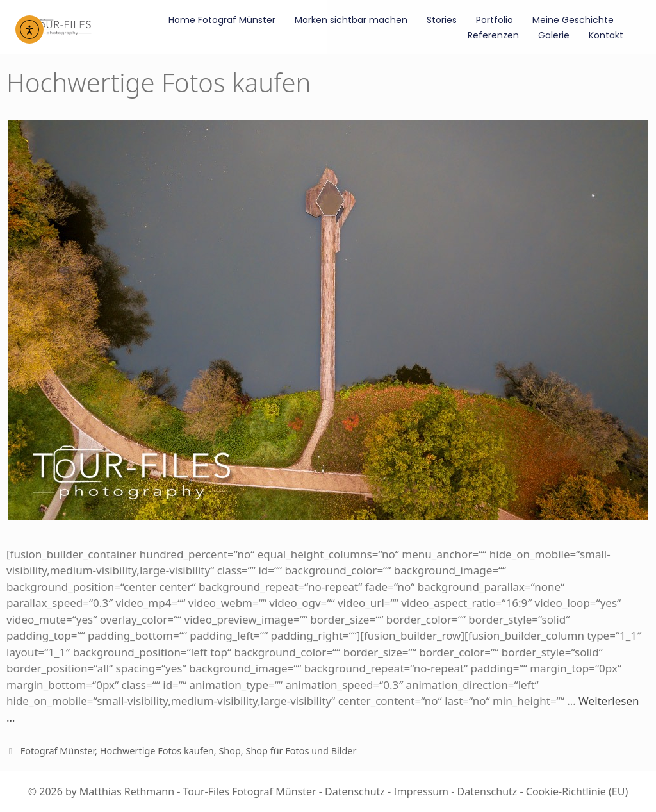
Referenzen (493, 35)
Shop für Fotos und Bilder (301, 751)
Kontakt (606, 35)
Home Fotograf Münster (222, 20)
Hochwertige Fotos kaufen (157, 751)
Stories (442, 20)
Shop (229, 751)
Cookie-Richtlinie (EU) (577, 791)
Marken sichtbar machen (351, 20)
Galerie (554, 35)
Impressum (421, 791)
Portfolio (495, 20)
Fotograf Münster (58, 751)
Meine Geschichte (573, 20)
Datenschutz (355, 791)
